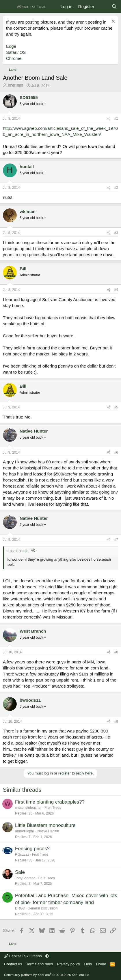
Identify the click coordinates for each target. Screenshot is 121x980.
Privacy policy (69, 964)
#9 (116, 722)
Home (101, 964)
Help (88, 964)
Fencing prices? (32, 849)
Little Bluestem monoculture (45, 825)
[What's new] (103, 6)
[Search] (114, 6)
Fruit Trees (53, 808)
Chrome (14, 58)
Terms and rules (40, 964)
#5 (116, 407)
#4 (116, 290)
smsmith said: (18, 551)
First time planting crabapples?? (50, 802)
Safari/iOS (16, 52)
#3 (116, 233)
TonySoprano (25, 878)
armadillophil (25, 831)
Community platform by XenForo (47, 975)
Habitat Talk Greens (23, 956)
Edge (11, 46)
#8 (116, 652)
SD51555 (16, 86)
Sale (20, 872)
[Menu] (8, 7)
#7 (116, 540)
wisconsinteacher (28, 808)
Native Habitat (48, 831)
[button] (47, 956)
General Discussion (42, 908)
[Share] (109, 119)
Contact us (13, 964)
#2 (116, 188)
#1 (116, 119)
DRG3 (20, 908)
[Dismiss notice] (112, 22)
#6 (116, 452)
